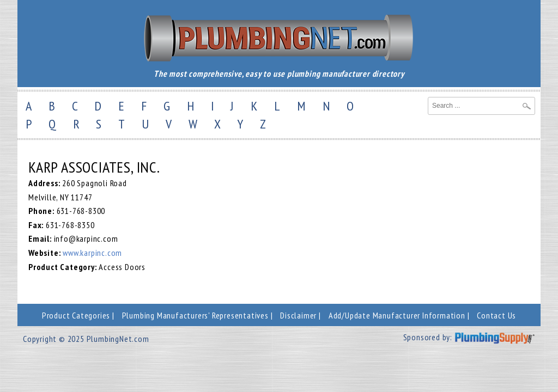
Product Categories (76, 315)
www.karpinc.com (92, 253)
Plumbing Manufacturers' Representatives (195, 315)
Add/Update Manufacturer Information (397, 315)
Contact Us (496, 315)
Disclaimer (298, 315)
